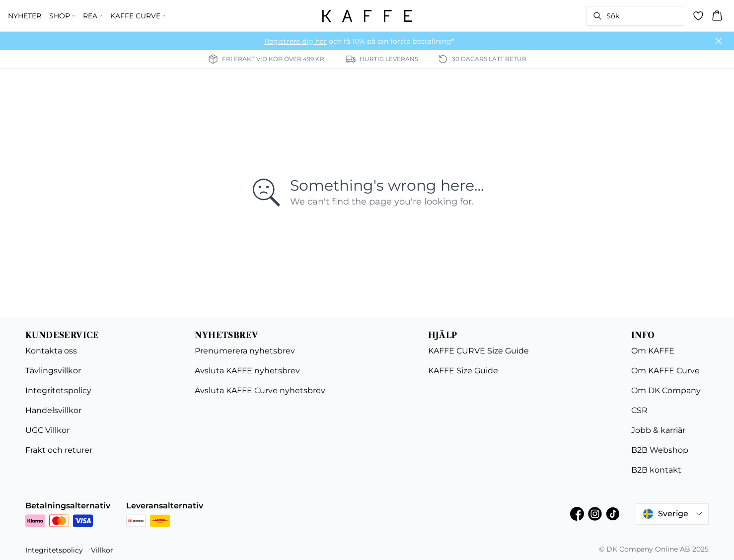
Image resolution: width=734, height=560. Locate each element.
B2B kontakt (656, 470)
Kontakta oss (51, 351)
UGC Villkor (47, 430)
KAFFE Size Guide (463, 371)
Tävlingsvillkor (53, 371)
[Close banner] (719, 41)
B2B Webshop (660, 450)
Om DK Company (666, 390)
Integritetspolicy (58, 390)
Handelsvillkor (53, 410)
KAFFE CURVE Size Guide (478, 351)
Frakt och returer (59, 450)
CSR (639, 410)
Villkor (102, 550)
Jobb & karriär (658, 430)
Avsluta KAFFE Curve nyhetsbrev (260, 390)
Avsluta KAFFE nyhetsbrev (247, 371)
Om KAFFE (653, 351)
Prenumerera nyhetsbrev (245, 351)
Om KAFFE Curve (665, 371)
